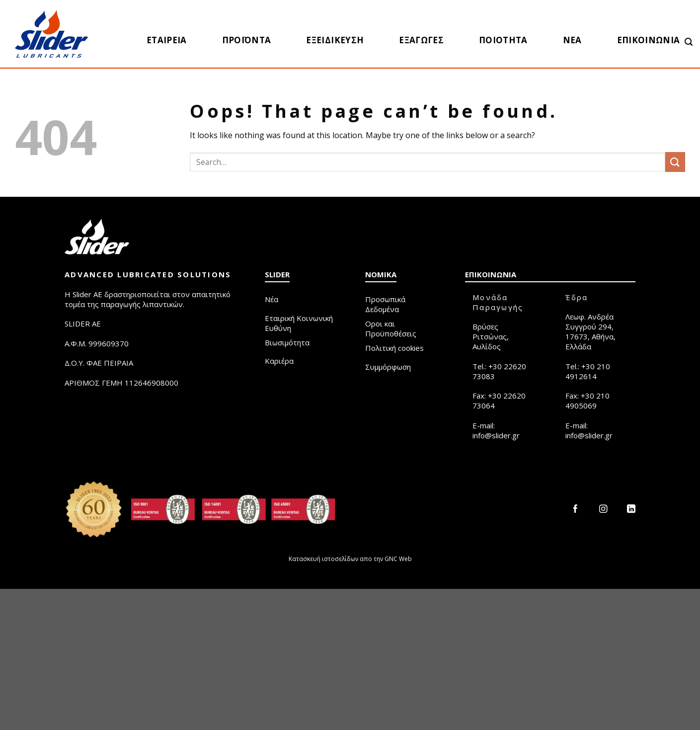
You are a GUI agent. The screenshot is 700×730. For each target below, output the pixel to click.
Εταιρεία (167, 40)
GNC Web (398, 559)
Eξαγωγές (421, 40)
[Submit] (675, 162)
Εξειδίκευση (335, 40)
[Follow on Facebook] (576, 510)
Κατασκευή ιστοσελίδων (323, 559)
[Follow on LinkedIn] (631, 510)
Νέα (572, 40)
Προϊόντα (247, 40)
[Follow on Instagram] (603, 510)
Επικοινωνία (649, 40)
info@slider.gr (496, 435)
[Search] (689, 42)
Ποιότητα (503, 40)
